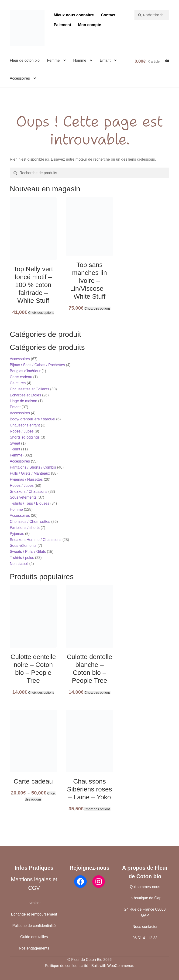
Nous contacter (145, 927)
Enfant (105, 60)
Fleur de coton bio (25, 60)
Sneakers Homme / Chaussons (36, 540)
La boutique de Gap (145, 898)
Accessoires (20, 78)
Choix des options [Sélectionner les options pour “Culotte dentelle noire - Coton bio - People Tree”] (41, 693)
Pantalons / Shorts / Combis (33, 467)
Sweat (15, 443)
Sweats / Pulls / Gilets (28, 552)
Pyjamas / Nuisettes (26, 479)
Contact (108, 15)
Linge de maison (23, 401)
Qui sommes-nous (145, 887)
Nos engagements (34, 948)
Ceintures (18, 383)
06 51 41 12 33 (145, 938)
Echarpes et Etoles (25, 395)
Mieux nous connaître (74, 15)
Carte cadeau (21, 377)
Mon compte (90, 25)
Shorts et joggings (25, 437)
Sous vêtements (23, 497)
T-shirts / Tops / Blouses (30, 503)
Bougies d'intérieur (25, 371)
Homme (80, 60)
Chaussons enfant (25, 425)
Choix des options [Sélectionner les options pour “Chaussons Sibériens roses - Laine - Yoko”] (97, 809)
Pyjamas (17, 534)
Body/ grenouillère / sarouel (33, 419)
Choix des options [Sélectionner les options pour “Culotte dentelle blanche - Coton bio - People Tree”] (97, 693)
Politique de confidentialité (34, 926)
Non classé (19, 564)
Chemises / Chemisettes (30, 522)
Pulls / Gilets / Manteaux (30, 473)
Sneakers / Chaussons (29, 492)
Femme (53, 60)
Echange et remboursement (34, 914)
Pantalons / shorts (25, 528)
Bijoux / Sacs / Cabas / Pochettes (37, 365)
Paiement (62, 25)
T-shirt (15, 449)
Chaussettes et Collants (29, 389)
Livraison (34, 903)
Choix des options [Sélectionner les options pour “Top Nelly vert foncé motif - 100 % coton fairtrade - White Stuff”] (41, 313)
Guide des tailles (34, 937)
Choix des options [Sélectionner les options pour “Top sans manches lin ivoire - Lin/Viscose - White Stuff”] (97, 308)
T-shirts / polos (22, 558)
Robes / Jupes (22, 431)
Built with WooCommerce (112, 966)
